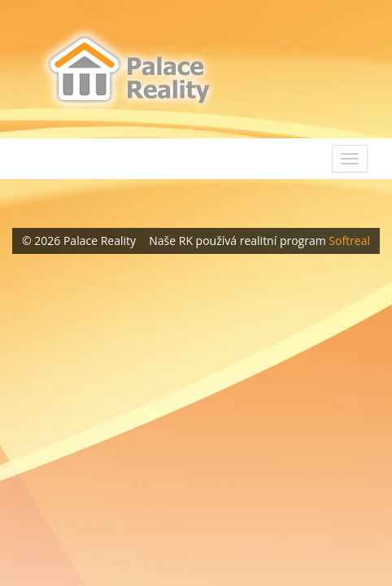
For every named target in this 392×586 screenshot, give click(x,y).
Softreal (349, 241)
